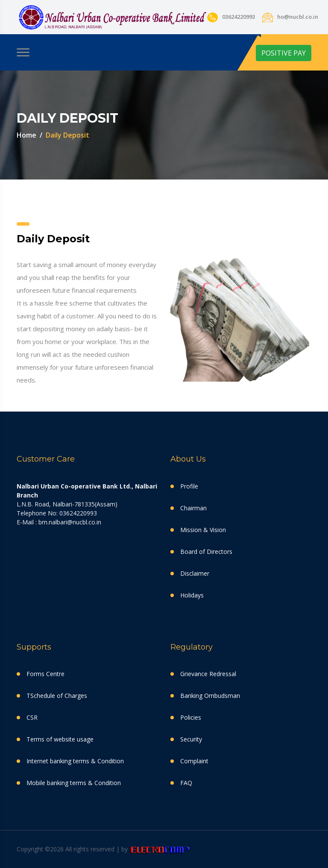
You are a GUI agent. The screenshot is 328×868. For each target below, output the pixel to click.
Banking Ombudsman (210, 696)
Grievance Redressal (208, 674)
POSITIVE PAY (284, 53)
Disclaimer (195, 573)
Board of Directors (206, 552)
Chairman (193, 508)
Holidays (192, 595)
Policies (191, 717)
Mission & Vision (203, 530)
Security (191, 739)
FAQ (186, 783)
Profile (189, 486)
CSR (32, 717)
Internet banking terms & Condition (75, 761)
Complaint (194, 761)
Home (26, 135)
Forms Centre (45, 674)
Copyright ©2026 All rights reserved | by (73, 849)
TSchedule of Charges (57, 696)
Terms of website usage (60, 739)
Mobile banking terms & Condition (74, 783)
